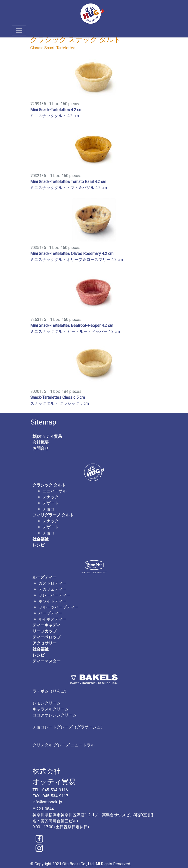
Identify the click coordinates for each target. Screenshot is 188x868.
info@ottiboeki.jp (47, 802)
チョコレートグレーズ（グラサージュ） (69, 727)
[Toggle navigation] (19, 30)
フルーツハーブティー (59, 607)
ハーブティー (51, 613)
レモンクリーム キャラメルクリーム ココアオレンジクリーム (55, 709)
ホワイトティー (53, 601)
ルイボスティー (53, 619)
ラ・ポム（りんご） (51, 691)
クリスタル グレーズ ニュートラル (64, 745)
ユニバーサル (55, 491)
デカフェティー (53, 589)
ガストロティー (53, 583)
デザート (51, 503)
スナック (51, 497)
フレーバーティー (55, 595)
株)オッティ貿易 (47, 436)
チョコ (49, 509)
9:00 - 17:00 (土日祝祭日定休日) (61, 827)
